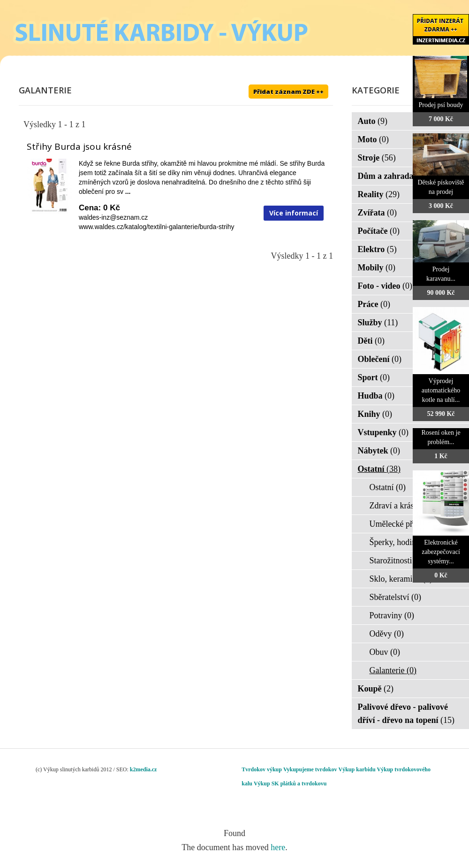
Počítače (379, 231)
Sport (374, 377)
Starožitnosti (397, 561)
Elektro (377, 249)
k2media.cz (144, 769)
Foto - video (385, 286)
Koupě (376, 689)
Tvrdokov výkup (262, 769)
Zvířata (378, 213)
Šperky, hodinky (403, 542)
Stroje (377, 158)
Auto (373, 121)
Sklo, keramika (401, 579)
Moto (373, 139)
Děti (371, 341)
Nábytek (379, 451)
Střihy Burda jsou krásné (79, 146)
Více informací (294, 213)
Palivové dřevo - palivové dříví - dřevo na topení (406, 714)
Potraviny (392, 615)
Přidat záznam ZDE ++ (288, 92)
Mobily (377, 268)
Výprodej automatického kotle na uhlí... (441, 390)
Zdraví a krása (400, 506)
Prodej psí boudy (441, 105)
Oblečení (380, 359)
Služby (378, 323)
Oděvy (387, 634)
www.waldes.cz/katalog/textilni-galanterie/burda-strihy (156, 227)
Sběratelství (395, 597)
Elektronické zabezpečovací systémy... (441, 552)
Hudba (376, 396)
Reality (379, 194)
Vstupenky (383, 432)
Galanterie (393, 670)
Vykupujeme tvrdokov (310, 769)
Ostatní (379, 469)
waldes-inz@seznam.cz (113, 217)
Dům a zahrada (392, 176)
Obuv (385, 652)
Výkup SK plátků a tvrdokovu (290, 784)
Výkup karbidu (357, 769)
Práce (374, 304)
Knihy (375, 414)
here (278, 847)
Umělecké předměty (410, 524)
